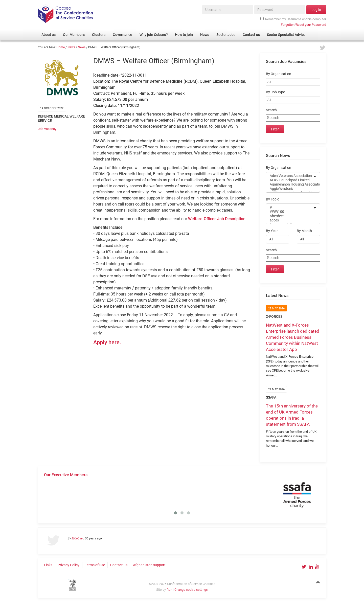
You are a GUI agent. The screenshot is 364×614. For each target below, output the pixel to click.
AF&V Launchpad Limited (290, 180)
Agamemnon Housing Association (290, 184)
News (71, 47)
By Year (272, 231)
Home (61, 47)
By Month (304, 231)
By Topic (272, 199)
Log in (316, 10)
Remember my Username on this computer (293, 19)
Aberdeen (290, 216)
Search (271, 110)
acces (290, 220)
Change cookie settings (191, 590)
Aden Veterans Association (290, 176)
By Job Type (275, 92)
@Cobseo (78, 538)
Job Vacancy (47, 129)
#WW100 (290, 212)
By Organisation (279, 74)
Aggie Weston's (290, 189)
